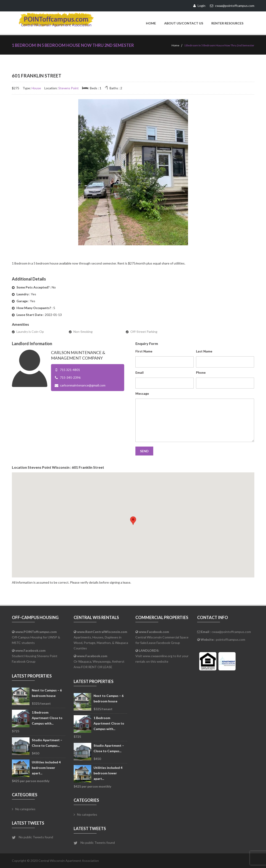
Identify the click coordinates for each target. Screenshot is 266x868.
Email (140, 372)
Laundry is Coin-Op (30, 332)
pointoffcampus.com (231, 639)
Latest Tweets (28, 823)
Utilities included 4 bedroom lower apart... (46, 768)
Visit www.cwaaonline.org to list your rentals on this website (162, 656)
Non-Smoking (83, 332)
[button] (133, 521)
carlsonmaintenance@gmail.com (83, 385)
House (36, 88)
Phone (201, 372)
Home (151, 23)
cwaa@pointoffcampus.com (231, 632)
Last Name (204, 351)
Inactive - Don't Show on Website (222, 104)
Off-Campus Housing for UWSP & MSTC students (36, 637)
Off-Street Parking (144, 332)
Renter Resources (227, 23)
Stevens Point (69, 88)
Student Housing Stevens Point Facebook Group (35, 656)
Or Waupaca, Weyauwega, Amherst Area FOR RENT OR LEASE (99, 661)
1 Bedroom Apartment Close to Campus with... (47, 718)
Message (142, 393)
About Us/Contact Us (184, 23)
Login (199, 6)
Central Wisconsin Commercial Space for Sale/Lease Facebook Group (162, 637)
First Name (144, 351)
